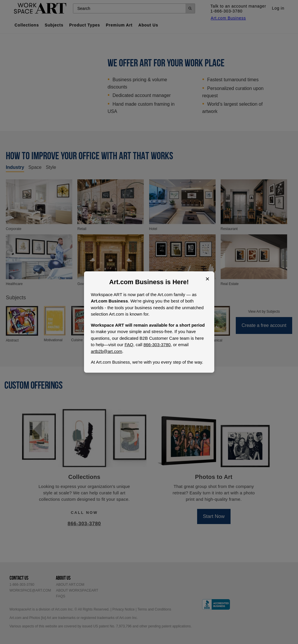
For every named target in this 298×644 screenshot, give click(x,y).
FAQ (129, 345)
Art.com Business (136, 282)
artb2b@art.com (107, 351)
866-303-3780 (157, 345)
